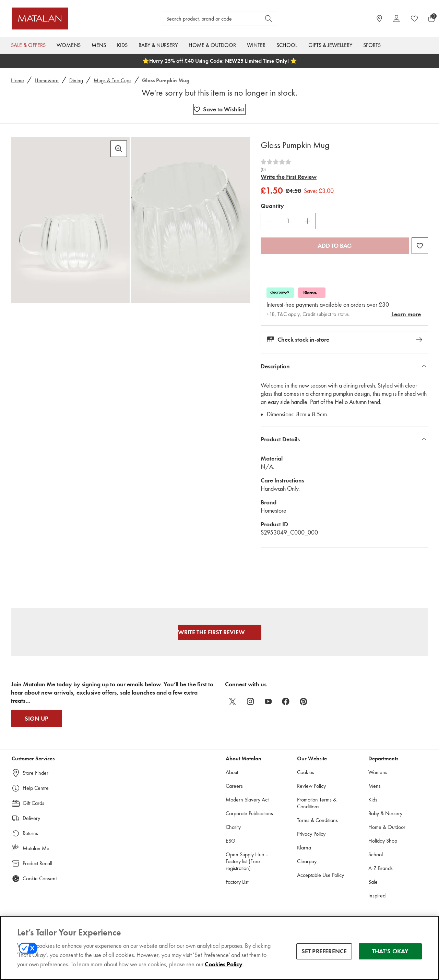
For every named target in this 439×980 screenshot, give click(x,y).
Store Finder (35, 773)
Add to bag (335, 246)
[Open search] (269, 19)
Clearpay (307, 861)
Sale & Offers (28, 45)
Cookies (306, 772)
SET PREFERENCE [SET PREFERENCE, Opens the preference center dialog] (324, 956)
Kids (122, 45)
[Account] (396, 19)
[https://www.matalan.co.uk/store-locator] (379, 19)
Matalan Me (36, 848)
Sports (372, 45)
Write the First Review (289, 177)
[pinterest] (304, 701)
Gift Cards (33, 803)
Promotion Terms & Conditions (317, 803)
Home (17, 80)
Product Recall (37, 863)
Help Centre (36, 788)
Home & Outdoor (212, 45)
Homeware (47, 80)
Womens (69, 45)
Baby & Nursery (158, 45)
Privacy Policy (311, 834)
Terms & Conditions (317, 820)
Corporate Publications (249, 813)
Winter (256, 45)
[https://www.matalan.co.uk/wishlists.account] (414, 19)
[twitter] (233, 701)
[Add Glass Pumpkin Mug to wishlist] (219, 109)
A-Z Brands (381, 868)
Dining (76, 80)
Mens (99, 45)
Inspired (377, 896)
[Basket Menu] (431, 19)
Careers (234, 786)
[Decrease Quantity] (269, 221)
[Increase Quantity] (307, 221)
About (232, 772)
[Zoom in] (119, 149)
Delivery (31, 818)
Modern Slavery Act (247, 800)
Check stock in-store (344, 340)
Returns (30, 833)
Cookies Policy (224, 969)
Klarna (304, 848)
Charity (233, 827)
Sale (373, 882)
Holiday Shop (383, 841)
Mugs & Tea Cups (112, 80)
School (287, 45)
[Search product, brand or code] (205, 19)
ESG (230, 841)
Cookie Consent (40, 878)
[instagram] (250, 701)
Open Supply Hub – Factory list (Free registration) (247, 861)
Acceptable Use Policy (321, 875)
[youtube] (268, 701)
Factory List (237, 882)
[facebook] (286, 701)
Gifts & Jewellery (330, 45)
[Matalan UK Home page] (64, 19)
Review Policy (311, 786)
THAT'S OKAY (390, 956)
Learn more (406, 314)
